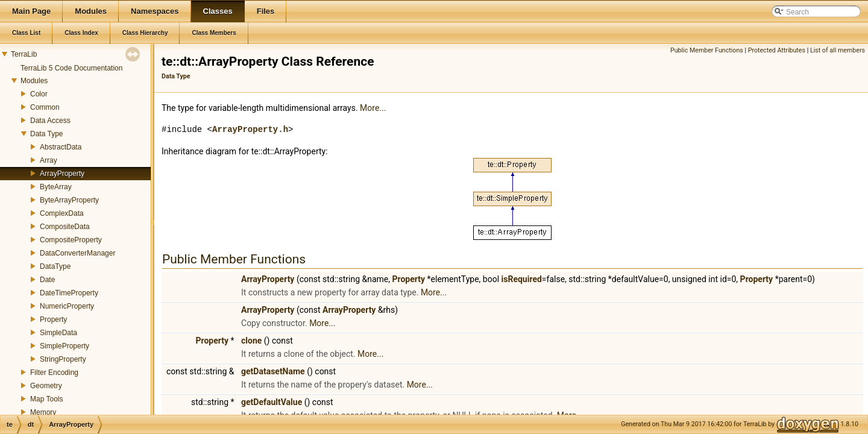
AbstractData (61, 147)
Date (47, 280)
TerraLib (24, 54)
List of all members (838, 50)
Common (45, 107)
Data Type (46, 134)
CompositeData (65, 227)
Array (49, 160)
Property (53, 319)
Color (39, 94)
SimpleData (58, 333)
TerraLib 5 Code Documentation (71, 68)
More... (373, 108)
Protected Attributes (777, 50)
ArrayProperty (62, 174)
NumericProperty (67, 306)
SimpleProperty (64, 346)
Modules (34, 81)
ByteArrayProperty (69, 200)
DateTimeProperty (69, 293)
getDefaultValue (272, 402)
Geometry (46, 386)
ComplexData (62, 213)
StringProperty (63, 359)
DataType (55, 266)
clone (251, 341)
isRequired (522, 279)
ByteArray (56, 187)
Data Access (50, 121)
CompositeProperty (71, 240)
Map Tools (46, 399)
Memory (43, 412)
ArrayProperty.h (250, 129)
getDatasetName (273, 371)
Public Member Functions (707, 50)
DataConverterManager (77, 253)
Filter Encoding (54, 373)
